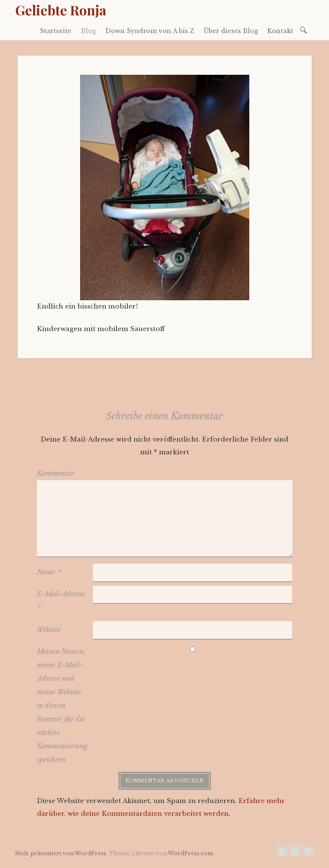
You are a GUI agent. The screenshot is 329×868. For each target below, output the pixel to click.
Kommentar (55, 473)
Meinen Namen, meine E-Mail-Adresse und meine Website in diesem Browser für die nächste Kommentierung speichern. (62, 706)
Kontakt (280, 31)
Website (49, 630)
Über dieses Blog (231, 31)
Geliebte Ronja (61, 10)
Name (49, 572)
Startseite (56, 31)
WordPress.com (191, 853)
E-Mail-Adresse (61, 601)
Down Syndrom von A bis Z (150, 31)
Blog (88, 31)
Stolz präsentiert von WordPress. (61, 853)
